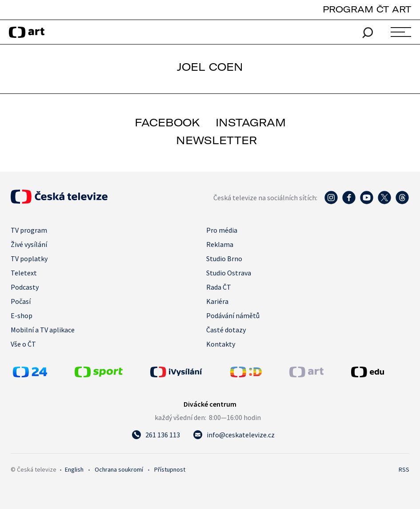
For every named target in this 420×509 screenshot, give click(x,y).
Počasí (21, 301)
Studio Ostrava (229, 273)
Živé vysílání (29, 244)
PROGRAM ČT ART (367, 9)
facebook (167, 122)
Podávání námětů (233, 315)
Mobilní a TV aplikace (43, 330)
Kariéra (217, 301)
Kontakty (221, 344)
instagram (251, 122)
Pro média (222, 230)
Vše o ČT (23, 344)
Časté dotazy (226, 330)
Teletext (24, 273)
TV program (29, 230)
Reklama (220, 244)
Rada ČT (219, 287)
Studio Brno (224, 259)
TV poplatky (29, 259)
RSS (404, 469)
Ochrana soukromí (119, 469)
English (74, 469)
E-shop (22, 315)
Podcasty (25, 287)
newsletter (216, 140)
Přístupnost (170, 469)
